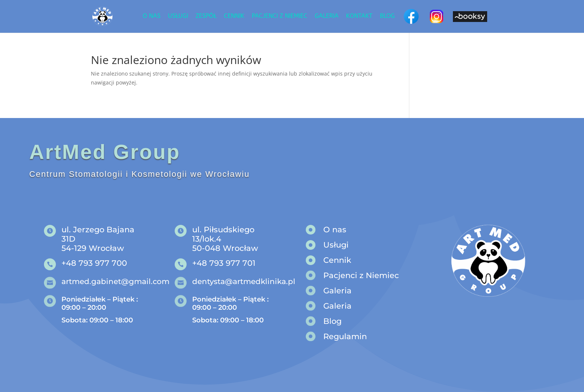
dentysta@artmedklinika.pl (244, 281)
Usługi (178, 16)
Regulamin (345, 336)
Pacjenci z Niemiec (361, 275)
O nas (152, 16)
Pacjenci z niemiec (280, 16)
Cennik (234, 16)
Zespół (206, 16)
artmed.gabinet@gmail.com (115, 281)
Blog (387, 16)
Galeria (327, 16)
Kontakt (359, 16)
